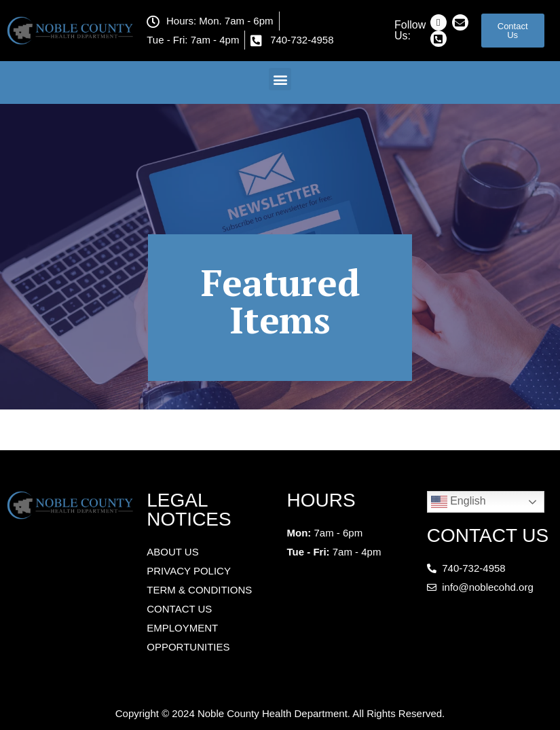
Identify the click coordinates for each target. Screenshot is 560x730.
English (459, 502)
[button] (280, 79)
